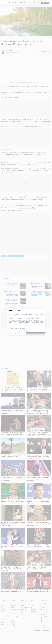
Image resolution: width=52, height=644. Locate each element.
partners (17, 315)
